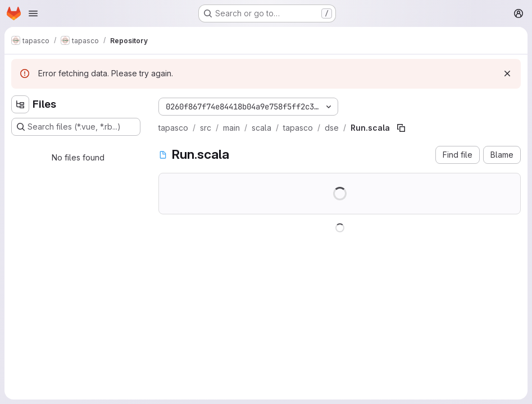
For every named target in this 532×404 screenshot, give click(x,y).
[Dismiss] (507, 74)
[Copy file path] (401, 128)
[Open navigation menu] (33, 13)
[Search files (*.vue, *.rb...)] (76, 127)
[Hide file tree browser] (20, 104)
